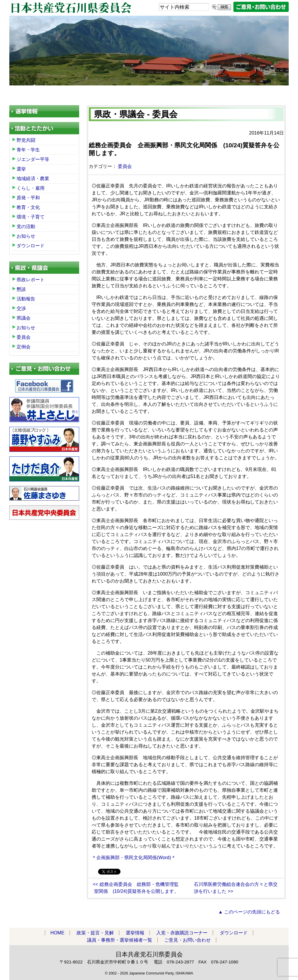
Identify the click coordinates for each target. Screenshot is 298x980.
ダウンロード (199, 93)
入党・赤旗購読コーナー (139, 93)
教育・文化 (28, 207)
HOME (30, 93)
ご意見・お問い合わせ (187, 940)
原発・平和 (28, 198)
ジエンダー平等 (33, 159)
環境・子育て (31, 217)
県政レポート (31, 280)
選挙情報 (135, 933)
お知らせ (26, 236)
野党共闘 (26, 140)
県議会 (24, 318)
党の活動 (26, 226)
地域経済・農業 (33, 179)
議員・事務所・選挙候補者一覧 (256, 93)
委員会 (125, 166)
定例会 (24, 347)
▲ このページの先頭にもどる (249, 912)
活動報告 (26, 299)
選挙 (21, 169)
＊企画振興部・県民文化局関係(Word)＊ (134, 858)
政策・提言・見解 (77, 93)
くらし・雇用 (31, 188)
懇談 (21, 289)
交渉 (21, 308)
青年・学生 (28, 150)
